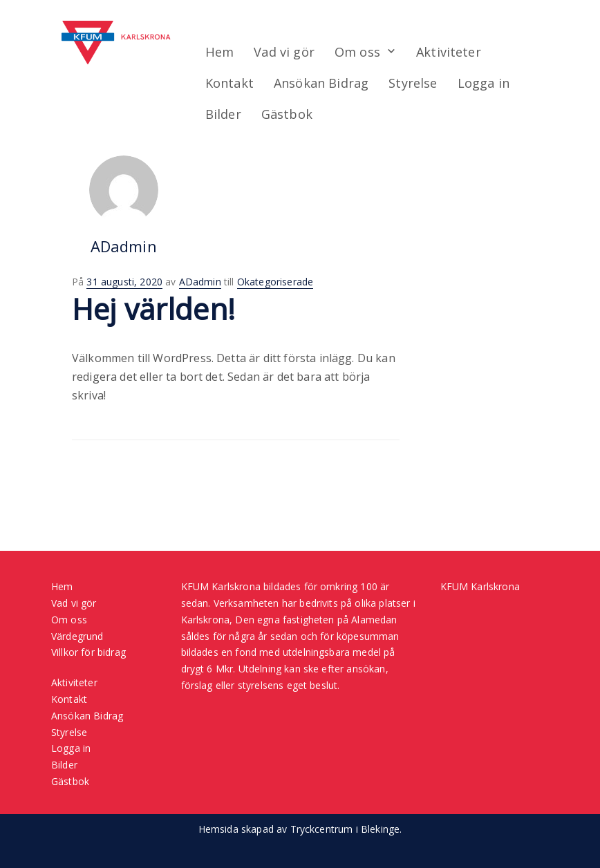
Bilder (223, 114)
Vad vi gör (284, 52)
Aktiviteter (449, 52)
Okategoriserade (275, 282)
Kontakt (229, 83)
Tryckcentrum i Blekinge (345, 829)
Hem (219, 52)
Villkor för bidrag (88, 652)
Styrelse (414, 83)
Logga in (485, 83)
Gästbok (288, 114)
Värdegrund (77, 636)
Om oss (358, 52)
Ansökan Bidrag (322, 83)
